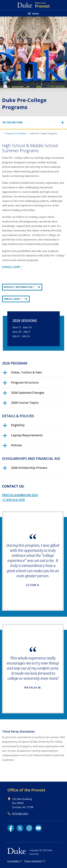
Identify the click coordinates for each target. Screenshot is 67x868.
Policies (12, 446)
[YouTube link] (38, 828)
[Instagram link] (29, 828)
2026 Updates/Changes (24, 394)
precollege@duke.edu (20, 495)
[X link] (20, 828)
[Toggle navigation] (33, 123)
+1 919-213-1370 (13, 500)
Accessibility (13, 861)
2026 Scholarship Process (25, 469)
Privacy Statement (33, 861)
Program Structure (21, 384)
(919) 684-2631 (20, 814)
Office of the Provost (26, 790)
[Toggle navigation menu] (33, 13)
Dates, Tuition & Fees (22, 373)
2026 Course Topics (21, 404)
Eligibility (14, 426)
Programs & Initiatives (16, 133)
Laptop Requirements (23, 436)
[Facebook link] (11, 828)
